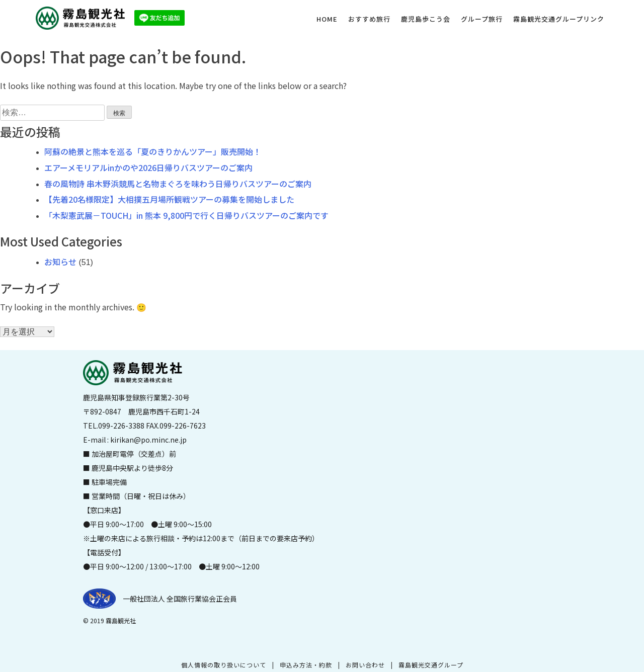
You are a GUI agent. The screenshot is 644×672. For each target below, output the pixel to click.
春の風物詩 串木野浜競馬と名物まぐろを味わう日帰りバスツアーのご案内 (178, 184)
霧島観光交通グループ (431, 665)
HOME (327, 19)
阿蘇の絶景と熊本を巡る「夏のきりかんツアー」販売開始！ (153, 151)
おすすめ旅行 (369, 19)
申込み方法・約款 (306, 665)
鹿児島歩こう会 (426, 19)
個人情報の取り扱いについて (224, 665)
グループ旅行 (482, 19)
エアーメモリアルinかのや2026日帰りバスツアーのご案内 (148, 167)
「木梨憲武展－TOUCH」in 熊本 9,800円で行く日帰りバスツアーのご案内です (186, 215)
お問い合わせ (365, 665)
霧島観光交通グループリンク (559, 19)
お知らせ (60, 262)
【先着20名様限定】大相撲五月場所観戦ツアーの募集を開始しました (169, 199)
